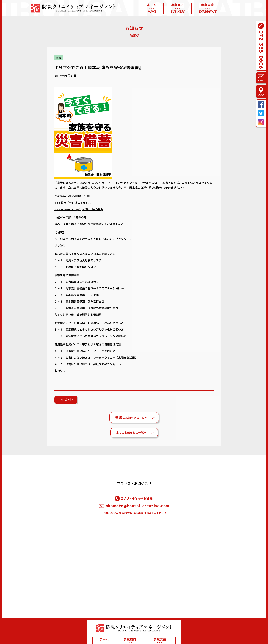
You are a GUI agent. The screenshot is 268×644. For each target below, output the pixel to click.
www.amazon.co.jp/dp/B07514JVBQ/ (79, 209)
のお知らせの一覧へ (131, 417)
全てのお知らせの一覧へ (131, 433)
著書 (59, 58)
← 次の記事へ (66, 400)
